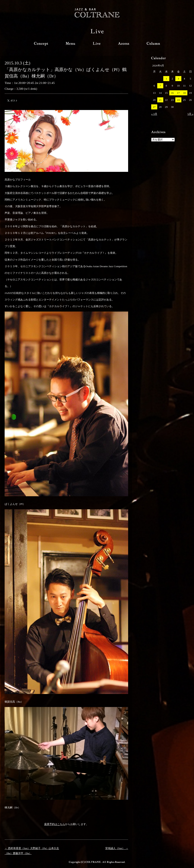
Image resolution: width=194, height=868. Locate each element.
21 (160, 100)
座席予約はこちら (55, 824)
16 (172, 93)
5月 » (190, 114)
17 (178, 93)
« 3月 (154, 114)
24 (178, 100)
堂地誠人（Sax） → (117, 848)
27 (154, 107)
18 (184, 93)
